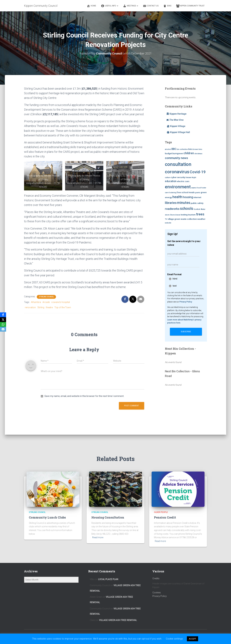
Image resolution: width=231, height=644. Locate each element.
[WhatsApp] (3, 324)
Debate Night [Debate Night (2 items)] (191, 178)
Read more (98, 537)
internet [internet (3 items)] (197, 197)
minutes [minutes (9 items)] (184, 203)
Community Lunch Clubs (47, 517)
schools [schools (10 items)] (187, 209)
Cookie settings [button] (174, 639)
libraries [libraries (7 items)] (171, 203)
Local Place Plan (108, 579)
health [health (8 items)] (177, 197)
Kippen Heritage (176, 114)
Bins (167, 6)
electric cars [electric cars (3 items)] (183, 181)
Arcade (46, 302)
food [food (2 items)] (199, 188)
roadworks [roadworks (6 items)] (172, 209)
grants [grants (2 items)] (198, 193)
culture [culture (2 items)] (168, 178)
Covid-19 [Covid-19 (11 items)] (198, 172)
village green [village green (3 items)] (174, 219)
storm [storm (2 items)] (167, 215)
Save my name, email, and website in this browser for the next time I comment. (84, 396)
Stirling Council (46, 297)
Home (91, 6)
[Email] (3, 329)
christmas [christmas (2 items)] (198, 154)
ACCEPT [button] (193, 639)
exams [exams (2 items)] (194, 188)
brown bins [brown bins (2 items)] (198, 149)
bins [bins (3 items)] (190, 149)
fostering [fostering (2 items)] (173, 193)
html (175, 279)
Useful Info (110, 6)
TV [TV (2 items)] (166, 219)
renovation (30, 307)
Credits (156, 578)
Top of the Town (63, 307)
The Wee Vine (175, 120)
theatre (49, 307)
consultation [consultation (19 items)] (178, 164)
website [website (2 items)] (168, 223)
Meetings (131, 6)
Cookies (157, 593)
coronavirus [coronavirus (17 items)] (177, 172)
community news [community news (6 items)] (176, 158)
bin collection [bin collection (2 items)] (182, 149)
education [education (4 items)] (171, 181)
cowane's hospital (61, 302)
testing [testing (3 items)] (184, 215)
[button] (117, 6)
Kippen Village (176, 126)
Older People (161, 512)
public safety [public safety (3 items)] (197, 203)
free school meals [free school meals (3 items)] (186, 192)
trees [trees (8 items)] (200, 214)
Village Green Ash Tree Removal (118, 620)
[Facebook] (3, 315)
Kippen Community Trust (190, 6)
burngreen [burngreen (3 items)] (178, 153)
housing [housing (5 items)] (188, 197)
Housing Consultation (108, 517)
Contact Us (151, 6)
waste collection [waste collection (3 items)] (189, 219)
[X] (3, 320)
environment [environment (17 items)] (178, 187)
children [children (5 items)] (189, 153)
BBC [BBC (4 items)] (174, 149)
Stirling (41, 307)
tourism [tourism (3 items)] (192, 215)
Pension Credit (165, 517)
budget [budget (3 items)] (168, 153)
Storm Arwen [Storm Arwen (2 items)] (175, 215)
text (175, 286)
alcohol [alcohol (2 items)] (168, 149)
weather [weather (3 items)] (201, 219)
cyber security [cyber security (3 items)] (178, 177)
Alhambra (36, 302)
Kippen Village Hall (178, 132)
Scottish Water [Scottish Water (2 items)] (199, 209)
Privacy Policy (186, 302)
